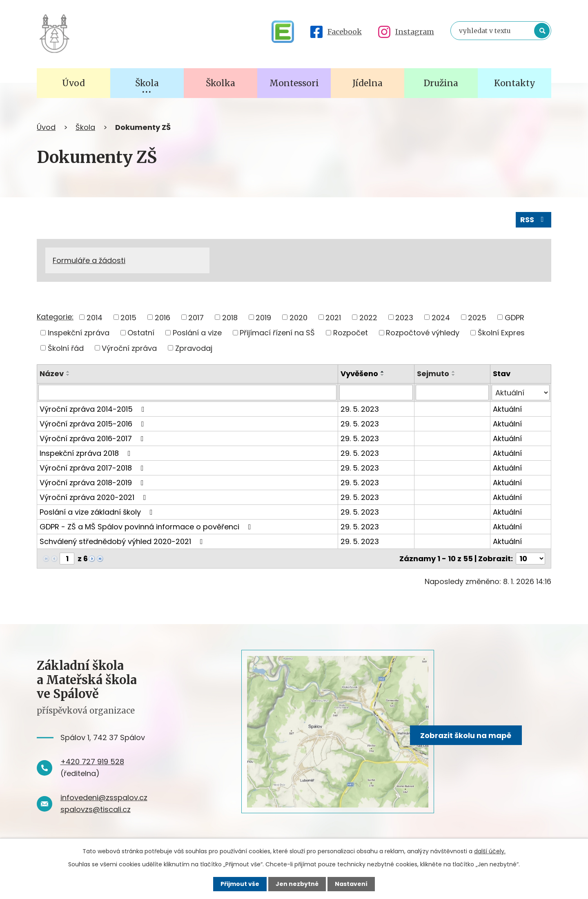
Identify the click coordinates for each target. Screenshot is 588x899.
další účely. (490, 851)
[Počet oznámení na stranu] (530, 559)
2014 (95, 317)
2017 (196, 317)
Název (52, 374)
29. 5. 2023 (360, 409)
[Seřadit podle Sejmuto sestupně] (454, 375)
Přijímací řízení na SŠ (277, 333)
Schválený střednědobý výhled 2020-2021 (123, 541)
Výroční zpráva (129, 348)
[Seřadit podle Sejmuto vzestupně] (454, 372)
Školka (220, 83)
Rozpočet (351, 333)
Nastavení (351, 884)
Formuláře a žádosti (89, 260)
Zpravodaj (194, 348)
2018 (230, 317)
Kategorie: (55, 317)
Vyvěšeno (359, 374)
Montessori (294, 83)
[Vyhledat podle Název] (187, 393)
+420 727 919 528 (92, 762)
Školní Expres (501, 333)
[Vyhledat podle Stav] (521, 393)
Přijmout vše (240, 884)
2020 (298, 317)
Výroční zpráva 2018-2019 (93, 483)
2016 (163, 317)
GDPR (514, 317)
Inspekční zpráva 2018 (87, 453)
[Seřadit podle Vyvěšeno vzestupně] (383, 372)
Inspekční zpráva (79, 333)
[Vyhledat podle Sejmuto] (452, 393)
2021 (333, 317)
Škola (85, 127)
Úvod (46, 127)
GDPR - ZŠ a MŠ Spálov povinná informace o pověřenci (147, 527)
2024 (441, 317)
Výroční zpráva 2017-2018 (93, 468)
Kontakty (515, 83)
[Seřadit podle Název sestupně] (68, 375)
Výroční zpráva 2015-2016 (94, 424)
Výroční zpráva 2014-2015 (94, 409)
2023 (404, 317)
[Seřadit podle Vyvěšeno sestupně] (383, 375)
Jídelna (367, 83)
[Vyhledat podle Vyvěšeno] (376, 393)
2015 (128, 317)
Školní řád (66, 348)
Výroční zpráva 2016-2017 (93, 438)
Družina (441, 83)
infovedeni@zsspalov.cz (104, 797)
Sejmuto (433, 374)
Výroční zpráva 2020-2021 (95, 497)
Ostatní (141, 333)
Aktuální (507, 409)
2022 (368, 317)
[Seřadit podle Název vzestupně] (68, 372)
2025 (477, 317)
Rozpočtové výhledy (423, 333)
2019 (263, 317)
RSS (534, 220)
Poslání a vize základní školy (98, 512)
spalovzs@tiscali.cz (96, 809)
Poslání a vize (197, 333)
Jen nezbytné (297, 884)
